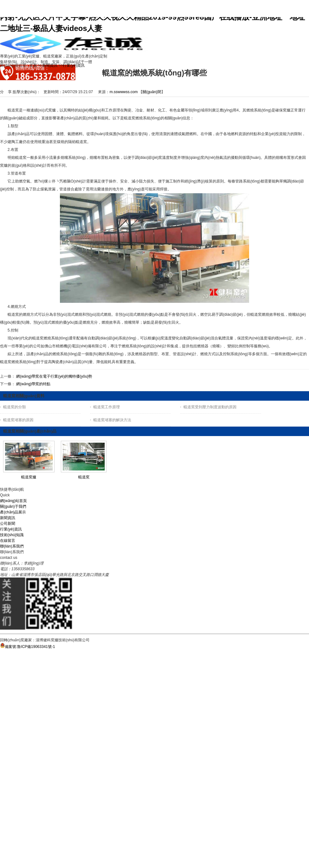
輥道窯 (84, 477)
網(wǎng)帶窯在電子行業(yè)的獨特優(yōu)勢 (54, 376)
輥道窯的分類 (15, 407)
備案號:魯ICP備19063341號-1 (27, 647)
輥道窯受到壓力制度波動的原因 (210, 407)
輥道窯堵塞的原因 (18, 420)
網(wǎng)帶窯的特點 (33, 384)
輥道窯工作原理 (107, 407)
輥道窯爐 (29, 477)
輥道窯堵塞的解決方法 (112, 420)
